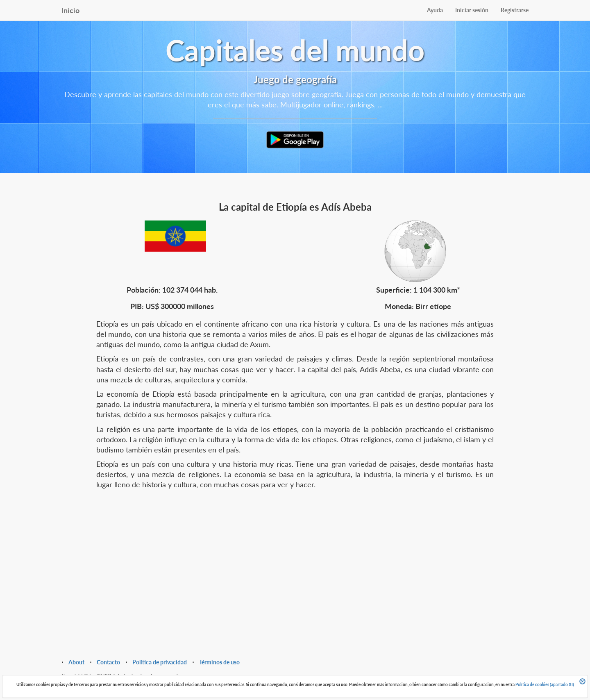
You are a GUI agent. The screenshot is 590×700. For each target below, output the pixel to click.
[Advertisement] (295, 560)
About (76, 662)
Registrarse (515, 10)
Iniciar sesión (472, 10)
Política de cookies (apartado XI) (545, 684)
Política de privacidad (160, 662)
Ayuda (435, 10)
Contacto (108, 662)
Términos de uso (219, 662)
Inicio (70, 10)
